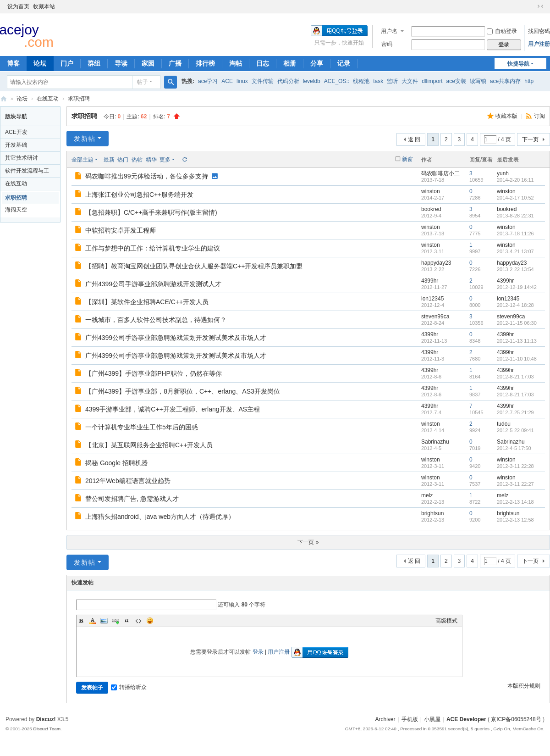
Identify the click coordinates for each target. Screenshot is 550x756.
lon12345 (432, 299)
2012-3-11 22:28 (515, 466)
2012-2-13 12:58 (515, 520)
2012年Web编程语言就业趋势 (128, 481)
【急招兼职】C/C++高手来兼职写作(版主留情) (151, 212)
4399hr (430, 281)
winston (431, 191)
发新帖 (85, 139)
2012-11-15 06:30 (517, 323)
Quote (127, 621)
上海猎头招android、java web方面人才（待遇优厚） (160, 517)
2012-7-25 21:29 (515, 412)
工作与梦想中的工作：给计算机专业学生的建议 (153, 248)
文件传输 (263, 81)
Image (104, 621)
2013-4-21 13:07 (515, 251)
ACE (227, 81)
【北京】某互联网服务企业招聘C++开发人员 (149, 445)
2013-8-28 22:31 (515, 216)
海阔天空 (16, 210)
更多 (165, 160)
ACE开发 (16, 132)
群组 (94, 63)
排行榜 (205, 63)
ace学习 (208, 81)
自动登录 (502, 31)
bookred (431, 209)
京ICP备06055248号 (516, 719)
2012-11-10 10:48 (517, 359)
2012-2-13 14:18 (515, 502)
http (529, 81)
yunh (503, 173)
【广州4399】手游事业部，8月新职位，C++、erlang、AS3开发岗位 (183, 391)
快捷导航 (518, 64)
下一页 (530, 139)
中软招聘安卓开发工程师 (121, 230)
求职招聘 (79, 99)
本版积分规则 (524, 686)
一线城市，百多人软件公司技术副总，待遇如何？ (156, 320)
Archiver (385, 719)
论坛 (40, 63)
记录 (344, 63)
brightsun (432, 513)
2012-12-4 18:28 (515, 305)
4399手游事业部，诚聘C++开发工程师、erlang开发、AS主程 (173, 409)
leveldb (312, 81)
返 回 (414, 139)
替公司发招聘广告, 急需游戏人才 (132, 499)
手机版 (410, 719)
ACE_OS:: (337, 81)
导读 (121, 63)
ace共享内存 (505, 81)
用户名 (389, 31)
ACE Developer (4, 99)
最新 (109, 160)
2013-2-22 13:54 (515, 269)
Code (138, 621)
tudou (504, 424)
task (378, 81)
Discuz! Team (47, 729)
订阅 (539, 116)
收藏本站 (44, 6)
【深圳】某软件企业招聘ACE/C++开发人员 (147, 302)
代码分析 (288, 81)
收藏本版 (507, 116)
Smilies (150, 621)
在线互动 (48, 99)
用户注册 (539, 44)
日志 (263, 63)
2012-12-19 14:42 (517, 287)
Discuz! (46, 719)
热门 (123, 160)
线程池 (361, 81)
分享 (317, 63)
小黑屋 (432, 719)
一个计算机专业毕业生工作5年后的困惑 (142, 427)
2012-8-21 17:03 (515, 377)
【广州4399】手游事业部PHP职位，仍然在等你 (154, 373)
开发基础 (16, 145)
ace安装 (456, 81)
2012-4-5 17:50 (514, 448)
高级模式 (446, 621)
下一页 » (308, 542)
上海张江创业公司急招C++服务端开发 (139, 195)
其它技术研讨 (22, 158)
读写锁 (478, 81)
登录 (258, 652)
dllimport (432, 81)
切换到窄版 (540, 6)
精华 (151, 160)
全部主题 (82, 160)
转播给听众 (129, 687)
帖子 (143, 82)
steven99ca (435, 317)
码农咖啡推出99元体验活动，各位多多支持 (147, 176)
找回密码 (539, 31)
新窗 (407, 159)
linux (242, 81)
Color (93, 621)
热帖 (137, 160)
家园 (148, 63)
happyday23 (436, 263)
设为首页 (18, 6)
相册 (290, 63)
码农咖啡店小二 (440, 173)
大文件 (410, 81)
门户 (67, 63)
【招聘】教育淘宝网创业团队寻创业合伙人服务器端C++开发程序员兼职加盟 (194, 266)
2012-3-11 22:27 (515, 484)
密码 (387, 44)
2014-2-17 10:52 (515, 198)
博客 (13, 63)
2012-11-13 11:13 (517, 341)
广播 (175, 63)
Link (115, 621)
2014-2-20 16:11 (515, 180)
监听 (392, 81)
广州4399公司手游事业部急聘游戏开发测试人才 (153, 284)
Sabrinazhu (435, 442)
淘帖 (236, 63)
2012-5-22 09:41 (515, 430)
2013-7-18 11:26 (515, 233)
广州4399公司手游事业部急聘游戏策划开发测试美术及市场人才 (176, 338)
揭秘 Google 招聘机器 (117, 463)
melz (427, 495)
